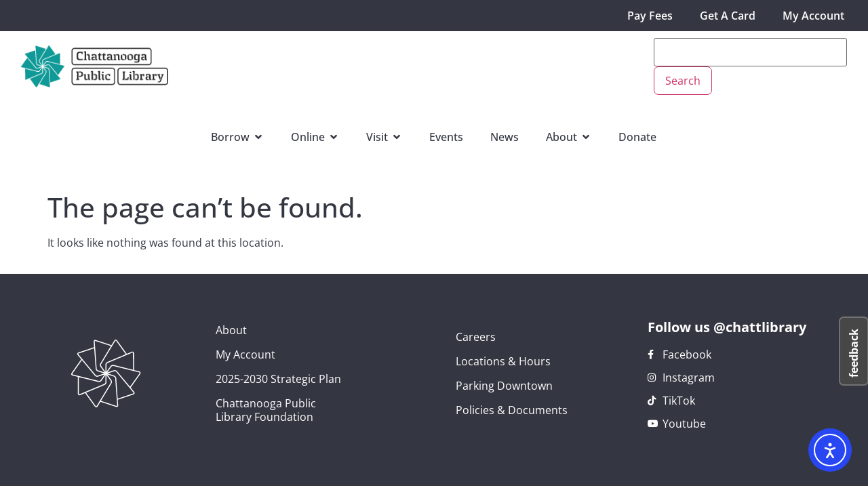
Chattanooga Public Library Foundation (266, 410)
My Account (813, 16)
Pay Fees (650, 16)
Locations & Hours (503, 361)
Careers (476, 337)
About (231, 330)
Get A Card (728, 16)
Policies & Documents (512, 410)
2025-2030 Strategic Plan (278, 379)
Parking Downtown (504, 386)
